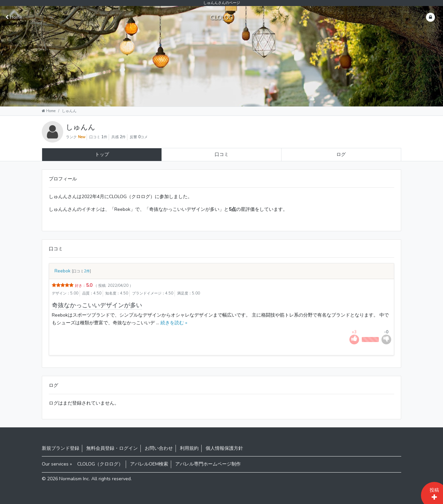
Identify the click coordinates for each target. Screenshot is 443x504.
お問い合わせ (159, 448)
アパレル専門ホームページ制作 (208, 464)
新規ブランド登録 (61, 448)
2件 (87, 271)
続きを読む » (173, 323)
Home (14, 17)
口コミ (222, 154)
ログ (341, 154)
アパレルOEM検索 (149, 464)
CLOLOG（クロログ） (100, 464)
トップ (102, 154)
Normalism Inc (74, 479)
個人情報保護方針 (224, 448)
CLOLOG (222, 17)
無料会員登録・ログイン (112, 448)
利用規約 (189, 448)
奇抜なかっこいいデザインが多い (97, 305)
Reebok (63, 271)
